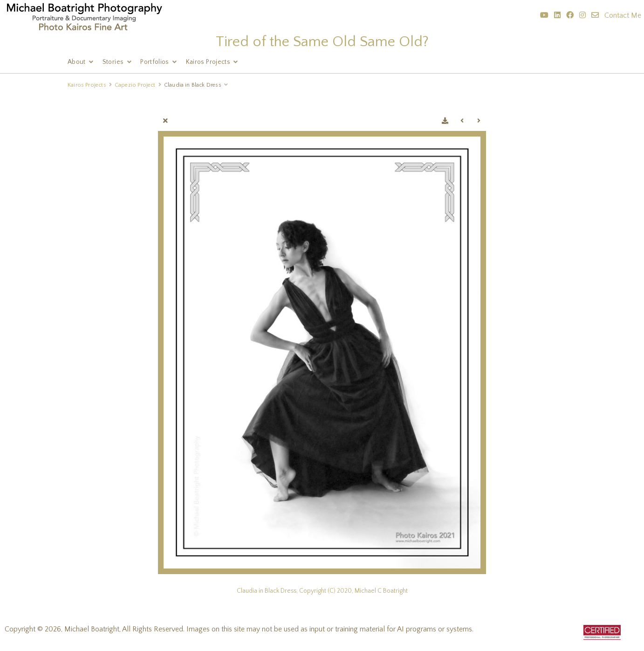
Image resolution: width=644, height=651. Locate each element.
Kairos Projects (208, 62)
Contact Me (623, 15)
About (77, 62)
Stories (113, 62)
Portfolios (155, 62)
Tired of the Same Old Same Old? (322, 42)
